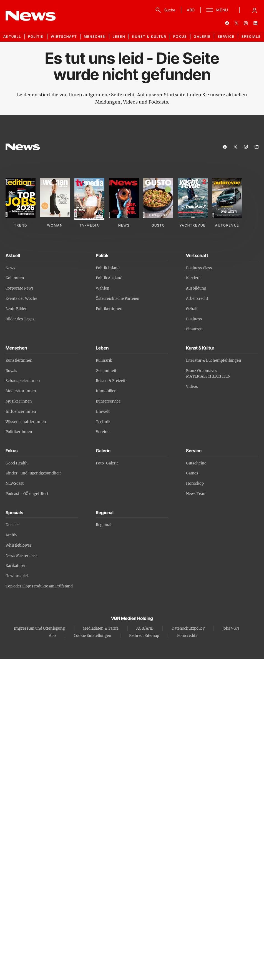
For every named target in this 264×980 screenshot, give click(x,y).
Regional (104, 525)
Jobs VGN (231, 628)
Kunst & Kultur (149, 37)
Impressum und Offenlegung (39, 628)
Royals (11, 371)
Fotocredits (187, 636)
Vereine (103, 432)
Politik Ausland (109, 278)
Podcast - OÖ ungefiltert (27, 494)
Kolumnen (15, 278)
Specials (251, 37)
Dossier (12, 525)
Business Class (199, 268)
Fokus (180, 37)
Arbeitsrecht (197, 299)
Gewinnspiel (17, 576)
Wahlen (103, 288)
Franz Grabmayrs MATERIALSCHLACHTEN (208, 374)
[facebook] (227, 23)
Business (194, 319)
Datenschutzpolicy (188, 628)
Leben (119, 37)
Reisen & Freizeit (111, 381)
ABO (191, 10)
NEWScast (15, 483)
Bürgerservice (108, 401)
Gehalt (192, 309)
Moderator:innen (21, 391)
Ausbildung (196, 288)
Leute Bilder (16, 309)
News (10, 268)
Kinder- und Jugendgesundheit (33, 473)
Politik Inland (108, 268)
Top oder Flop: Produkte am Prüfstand (39, 586)
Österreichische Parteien (118, 299)
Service (226, 37)
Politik (36, 37)
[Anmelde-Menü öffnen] (255, 10)
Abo (52, 636)
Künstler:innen (19, 360)
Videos (192, 387)
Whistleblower (18, 545)
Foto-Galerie (107, 463)
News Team (196, 494)
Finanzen (194, 329)
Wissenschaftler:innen (26, 422)
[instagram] (246, 23)
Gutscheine (196, 463)
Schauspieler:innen (23, 381)
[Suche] (164, 10)
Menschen (95, 37)
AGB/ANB (145, 628)
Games (192, 473)
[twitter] (237, 23)
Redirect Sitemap (144, 636)
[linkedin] (255, 23)
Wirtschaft (64, 37)
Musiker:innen (19, 401)
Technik (103, 422)
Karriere (193, 278)
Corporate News (20, 288)
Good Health (17, 463)
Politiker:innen (109, 309)
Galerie (202, 37)
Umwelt (103, 412)
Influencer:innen (21, 412)
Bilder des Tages (20, 319)
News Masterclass (22, 556)
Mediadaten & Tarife (101, 628)
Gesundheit (106, 371)
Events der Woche (21, 299)
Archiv (11, 535)
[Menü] (217, 10)
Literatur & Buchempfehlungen (214, 360)
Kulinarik (104, 360)
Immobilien (106, 391)
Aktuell (12, 37)
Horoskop (195, 483)
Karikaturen (16, 566)
